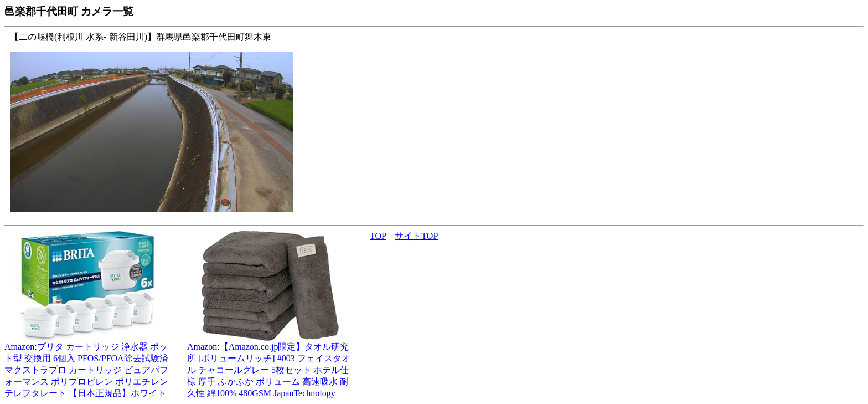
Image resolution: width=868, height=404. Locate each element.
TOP (378, 236)
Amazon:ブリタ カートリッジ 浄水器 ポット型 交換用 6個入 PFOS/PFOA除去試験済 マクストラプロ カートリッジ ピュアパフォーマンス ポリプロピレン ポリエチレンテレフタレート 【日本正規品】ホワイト (87, 366)
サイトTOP (416, 236)
